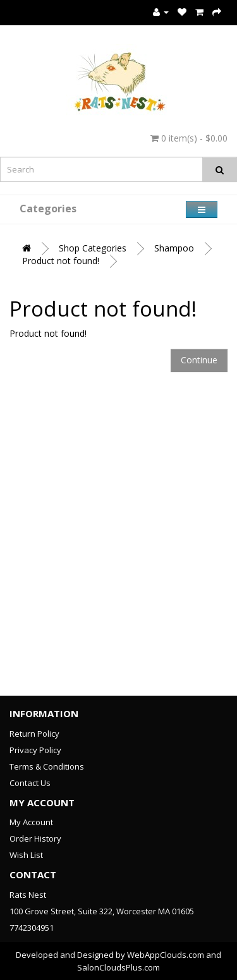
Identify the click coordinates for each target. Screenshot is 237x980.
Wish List (26, 855)
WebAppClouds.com (166, 955)
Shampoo (174, 248)
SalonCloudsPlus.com (118, 967)
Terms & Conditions (47, 766)
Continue (199, 360)
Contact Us (30, 783)
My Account (31, 822)
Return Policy (34, 734)
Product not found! (61, 261)
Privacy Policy (35, 750)
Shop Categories (93, 248)
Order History (35, 838)
